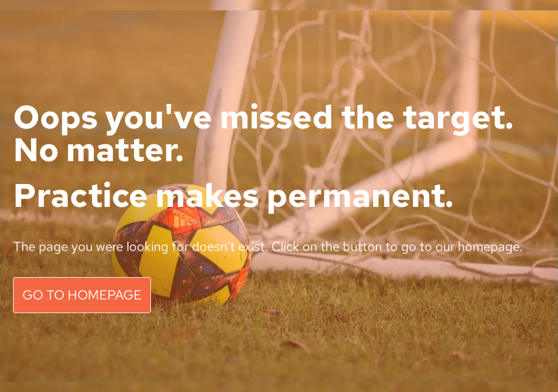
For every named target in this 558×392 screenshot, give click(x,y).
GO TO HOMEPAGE (82, 295)
